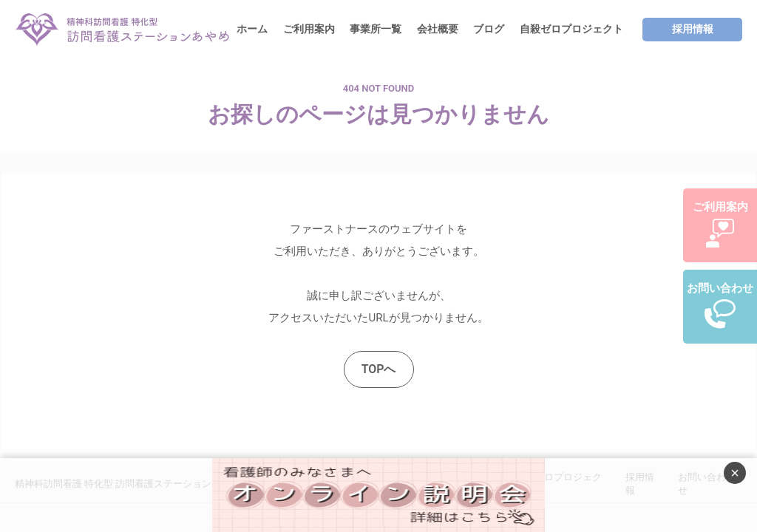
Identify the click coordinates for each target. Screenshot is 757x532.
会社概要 (438, 29)
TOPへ (379, 369)
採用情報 (693, 29)
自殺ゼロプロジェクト (571, 29)
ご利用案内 (309, 29)
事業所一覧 (376, 29)
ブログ (489, 29)
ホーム (252, 29)
